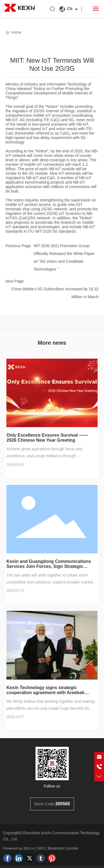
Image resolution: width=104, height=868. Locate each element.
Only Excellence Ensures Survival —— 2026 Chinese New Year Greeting (47, 438)
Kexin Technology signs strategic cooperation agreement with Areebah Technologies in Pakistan (45, 693)
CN (69, 9)
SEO (41, 848)
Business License (63, 848)
